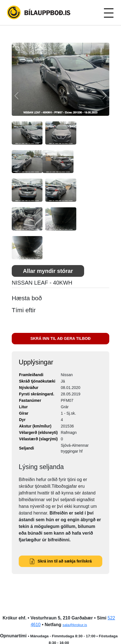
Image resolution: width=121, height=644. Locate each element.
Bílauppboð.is (39, 13)
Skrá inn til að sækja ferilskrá (61, 561)
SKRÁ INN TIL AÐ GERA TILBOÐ (61, 338)
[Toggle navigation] (108, 13)
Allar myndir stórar (48, 271)
